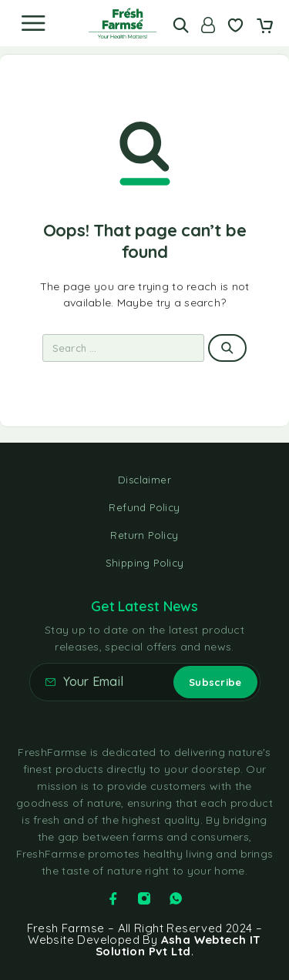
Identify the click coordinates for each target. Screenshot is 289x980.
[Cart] (265, 27)
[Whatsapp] (176, 898)
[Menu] (33, 23)
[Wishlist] (235, 27)
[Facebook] (113, 898)
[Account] (208, 25)
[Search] (181, 25)
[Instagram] (144, 898)
